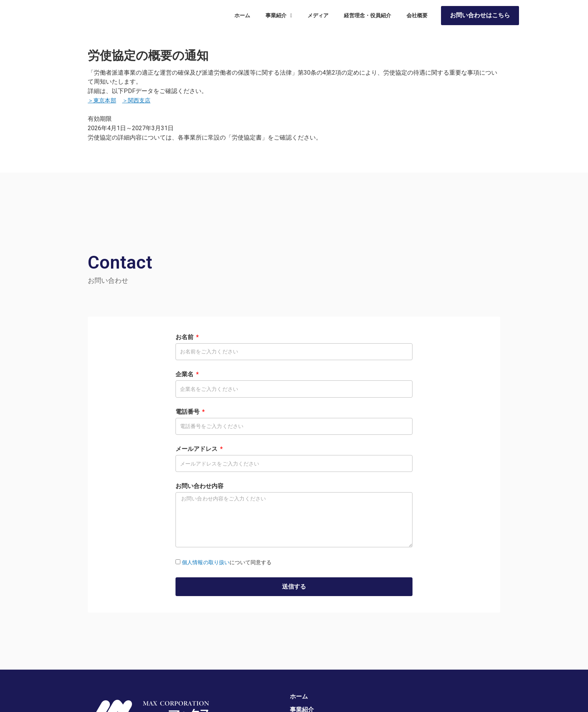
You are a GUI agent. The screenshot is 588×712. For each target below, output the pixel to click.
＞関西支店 (139, 100)
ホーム (242, 18)
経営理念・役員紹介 (367, 18)
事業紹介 (279, 18)
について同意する (226, 562)
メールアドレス (197, 449)
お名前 (185, 337)
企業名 (185, 374)
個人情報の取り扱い (205, 562)
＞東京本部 (103, 100)
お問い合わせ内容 (199, 486)
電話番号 (188, 412)
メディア (318, 18)
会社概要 (417, 18)
